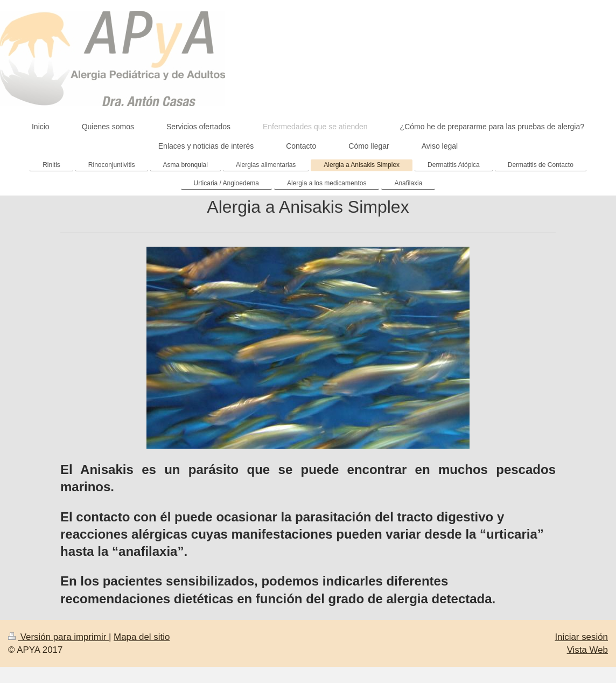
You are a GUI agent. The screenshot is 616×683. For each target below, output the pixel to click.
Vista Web (587, 650)
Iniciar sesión (581, 637)
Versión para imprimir (58, 637)
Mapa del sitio (142, 637)
